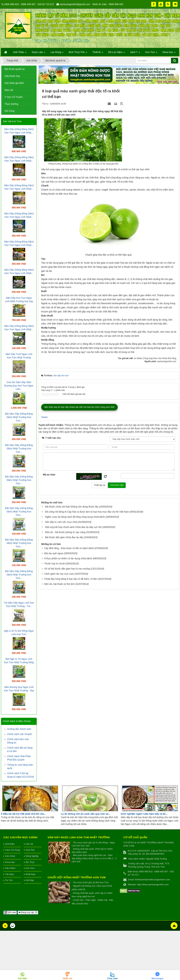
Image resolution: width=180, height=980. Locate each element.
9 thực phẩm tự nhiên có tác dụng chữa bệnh (68, 558)
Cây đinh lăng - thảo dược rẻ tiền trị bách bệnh (69, 548)
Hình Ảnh (30, 850)
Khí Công (10, 111)
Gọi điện (22, 978)
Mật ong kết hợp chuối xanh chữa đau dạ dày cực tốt (73, 527)
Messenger (157, 978)
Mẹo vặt (9, 90)
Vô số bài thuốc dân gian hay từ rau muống (67, 569)
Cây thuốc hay (12, 76)
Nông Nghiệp (32, 856)
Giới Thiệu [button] (20, 53)
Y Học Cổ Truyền (14, 97)
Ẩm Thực (30, 862)
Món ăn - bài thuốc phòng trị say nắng (65, 532)
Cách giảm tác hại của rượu (59, 574)
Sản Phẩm (10, 868)
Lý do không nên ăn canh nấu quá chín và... (86, 814)
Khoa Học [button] (169, 53)
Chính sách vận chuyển (20, 734)
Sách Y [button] (135, 53)
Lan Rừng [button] (57, 53)
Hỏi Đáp (30, 880)
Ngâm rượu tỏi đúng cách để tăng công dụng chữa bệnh (75, 517)
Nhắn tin (68, 978)
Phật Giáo (31, 874)
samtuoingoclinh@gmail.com (75, 4)
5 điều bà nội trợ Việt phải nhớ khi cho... (24, 814)
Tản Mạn (9, 874)
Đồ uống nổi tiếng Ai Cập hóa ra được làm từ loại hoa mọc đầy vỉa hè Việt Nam (87, 512)
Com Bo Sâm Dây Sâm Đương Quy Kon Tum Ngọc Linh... (19, 386)
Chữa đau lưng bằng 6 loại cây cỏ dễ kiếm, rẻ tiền (71, 579)
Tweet (44, 417)
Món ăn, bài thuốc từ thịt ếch (59, 584)
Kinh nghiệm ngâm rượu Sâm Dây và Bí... (144, 814)
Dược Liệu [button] (39, 53)
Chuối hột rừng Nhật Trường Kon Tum (77, 877)
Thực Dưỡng (11, 104)
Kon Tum (30, 868)
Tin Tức (9, 880)
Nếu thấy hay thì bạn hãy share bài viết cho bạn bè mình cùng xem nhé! (79, 407)
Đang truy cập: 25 (28, 913)
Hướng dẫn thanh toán (19, 729)
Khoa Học (10, 862)
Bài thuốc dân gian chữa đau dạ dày (64, 537)
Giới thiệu (10, 844)
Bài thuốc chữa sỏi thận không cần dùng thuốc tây (72, 507)
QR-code (10, 913)
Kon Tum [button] (151, 53)
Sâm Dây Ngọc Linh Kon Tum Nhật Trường (79, 837)
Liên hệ (29, 844)
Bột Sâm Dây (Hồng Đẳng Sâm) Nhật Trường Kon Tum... (19, 417)
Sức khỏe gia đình (14, 83)
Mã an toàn (49, 475)
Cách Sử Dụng (13, 850)
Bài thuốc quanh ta (15, 69)
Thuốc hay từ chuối (54, 564)
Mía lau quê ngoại (54, 553)
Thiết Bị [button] (98, 53)
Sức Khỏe (10, 856)
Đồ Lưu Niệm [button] (117, 53)
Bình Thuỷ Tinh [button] (78, 53)
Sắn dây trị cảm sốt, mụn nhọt (61, 522)
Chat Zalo (112, 978)
